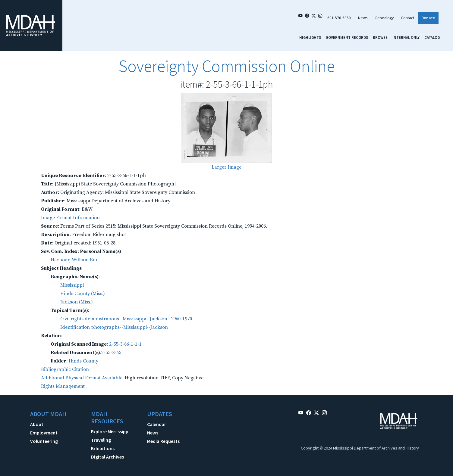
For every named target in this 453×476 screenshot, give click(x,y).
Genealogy (384, 18)
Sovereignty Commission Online (227, 66)
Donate (428, 18)
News (363, 18)
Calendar (157, 424)
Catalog (432, 37)
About (37, 424)
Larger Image (227, 167)
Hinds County (83, 361)
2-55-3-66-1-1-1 (125, 344)
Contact (407, 18)
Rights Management (63, 386)
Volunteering (44, 441)
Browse (380, 37)
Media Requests (163, 441)
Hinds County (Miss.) (83, 294)
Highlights (310, 37)
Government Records (347, 37)
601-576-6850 (339, 18)
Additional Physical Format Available (82, 378)
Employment (44, 433)
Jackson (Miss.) (77, 302)
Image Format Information (70, 218)
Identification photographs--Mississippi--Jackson (114, 327)
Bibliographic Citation (65, 369)
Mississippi (72, 285)
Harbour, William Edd (75, 260)
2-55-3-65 (111, 353)
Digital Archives (107, 457)
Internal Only (406, 37)
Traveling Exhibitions (103, 444)
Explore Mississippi (110, 431)
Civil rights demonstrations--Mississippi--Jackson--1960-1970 (126, 319)
